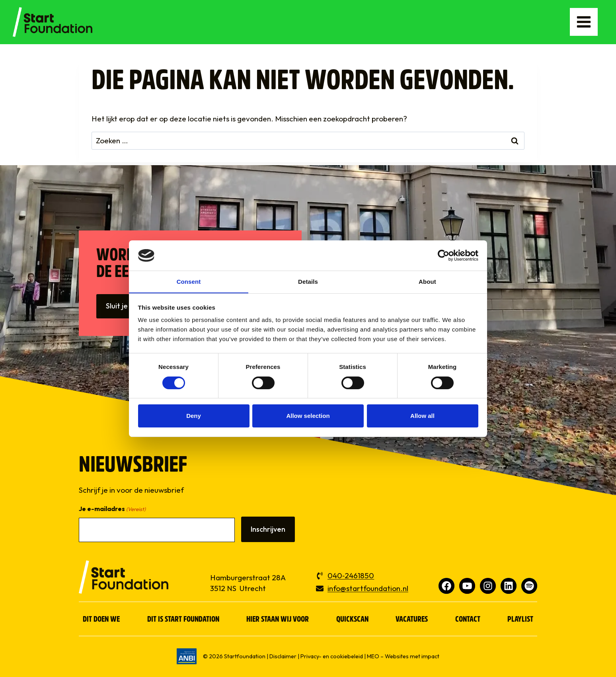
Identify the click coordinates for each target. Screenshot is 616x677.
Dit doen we (101, 620)
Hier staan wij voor (278, 620)
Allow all (422, 416)
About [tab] (427, 282)
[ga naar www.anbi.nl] (187, 656)
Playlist (520, 620)
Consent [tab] (189, 282)
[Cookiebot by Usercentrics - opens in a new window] (443, 255)
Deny (194, 416)
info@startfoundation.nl (368, 588)
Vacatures (412, 620)
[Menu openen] (583, 22)
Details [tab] (308, 282)
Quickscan (352, 620)
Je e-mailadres (112, 509)
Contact (468, 620)
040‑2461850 (351, 576)
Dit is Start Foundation (183, 620)
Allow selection (308, 416)
